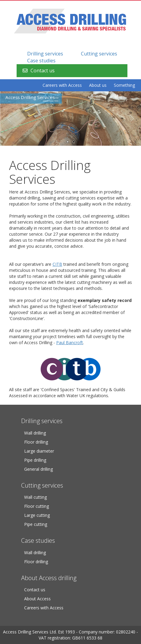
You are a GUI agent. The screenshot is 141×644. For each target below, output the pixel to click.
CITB (57, 264)
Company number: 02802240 (107, 632)
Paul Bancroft (70, 342)
